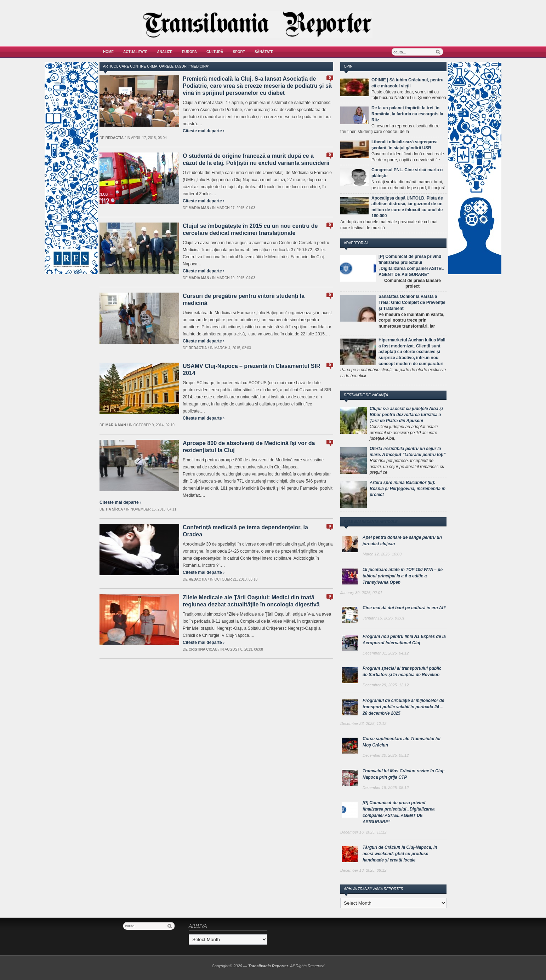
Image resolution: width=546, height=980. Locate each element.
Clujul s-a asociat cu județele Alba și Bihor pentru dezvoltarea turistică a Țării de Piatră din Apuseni (406, 415)
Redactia (115, 138)
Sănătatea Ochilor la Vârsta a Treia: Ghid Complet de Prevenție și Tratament (412, 302)
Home (108, 52)
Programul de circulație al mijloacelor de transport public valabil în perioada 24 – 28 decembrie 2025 (403, 707)
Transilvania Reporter (268, 966)
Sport (239, 52)
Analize (165, 52)
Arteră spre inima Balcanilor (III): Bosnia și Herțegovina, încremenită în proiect (408, 489)
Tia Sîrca (114, 509)
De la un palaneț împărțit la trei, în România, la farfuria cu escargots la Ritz (407, 114)
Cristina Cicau (203, 649)
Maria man (199, 208)
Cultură (215, 52)
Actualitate (135, 52)
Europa (189, 52)
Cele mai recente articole (371, 522)
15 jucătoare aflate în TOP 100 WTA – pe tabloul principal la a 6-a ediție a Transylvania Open (403, 576)
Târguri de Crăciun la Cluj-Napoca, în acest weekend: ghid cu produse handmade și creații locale (400, 854)
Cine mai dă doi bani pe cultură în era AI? (404, 608)
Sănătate (264, 52)
